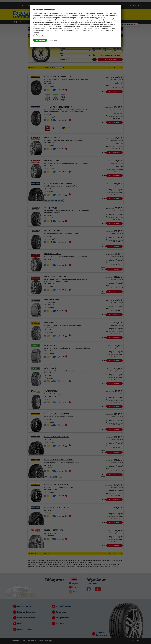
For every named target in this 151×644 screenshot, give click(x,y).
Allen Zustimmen (40, 40)
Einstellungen (54, 40)
